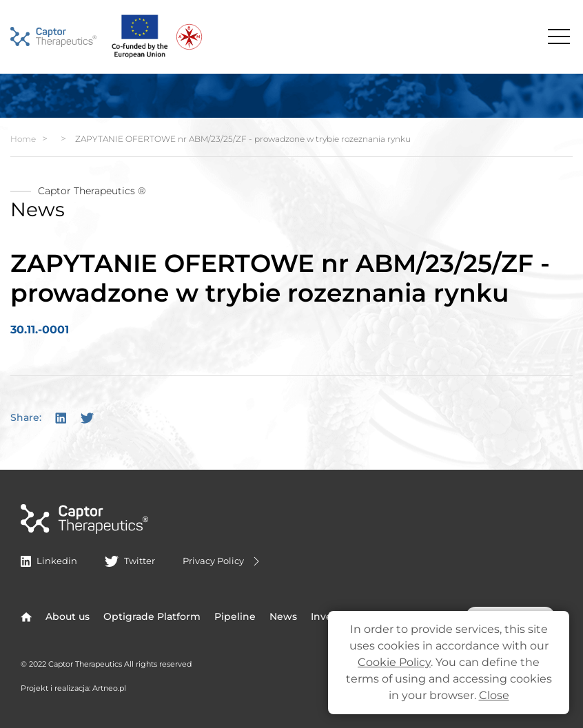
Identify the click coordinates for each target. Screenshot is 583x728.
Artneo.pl (109, 688)
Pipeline (235, 616)
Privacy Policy (223, 561)
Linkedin (49, 561)
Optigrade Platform (152, 616)
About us (68, 616)
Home (23, 139)
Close (494, 695)
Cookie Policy (394, 662)
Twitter (130, 561)
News (283, 616)
